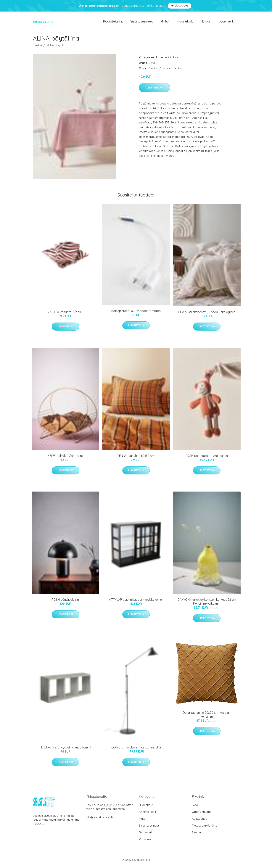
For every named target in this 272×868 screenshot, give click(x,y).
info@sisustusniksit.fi (99, 819)
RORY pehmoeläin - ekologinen (207, 458)
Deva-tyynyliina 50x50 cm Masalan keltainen (207, 716)
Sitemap (197, 834)
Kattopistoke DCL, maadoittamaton (136, 313)
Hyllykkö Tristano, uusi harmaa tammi (65, 749)
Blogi (206, 22)
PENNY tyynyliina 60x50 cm (136, 458)
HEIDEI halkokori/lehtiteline (65, 458)
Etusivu (37, 47)
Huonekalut (186, 22)
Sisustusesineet (142, 22)
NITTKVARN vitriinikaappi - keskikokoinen (136, 602)
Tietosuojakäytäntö (205, 827)
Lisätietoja (154, 90)
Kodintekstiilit (113, 22)
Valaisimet (146, 841)
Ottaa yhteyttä (201, 814)
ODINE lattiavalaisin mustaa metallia (136, 749)
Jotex (176, 59)
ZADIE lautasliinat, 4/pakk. (65, 314)
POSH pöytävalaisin (65, 602)
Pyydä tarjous (180, 6)
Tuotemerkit (226, 22)
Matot (165, 22)
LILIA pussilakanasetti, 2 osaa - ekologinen (207, 314)
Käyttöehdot (200, 821)
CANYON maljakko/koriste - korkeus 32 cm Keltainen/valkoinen (207, 604)
